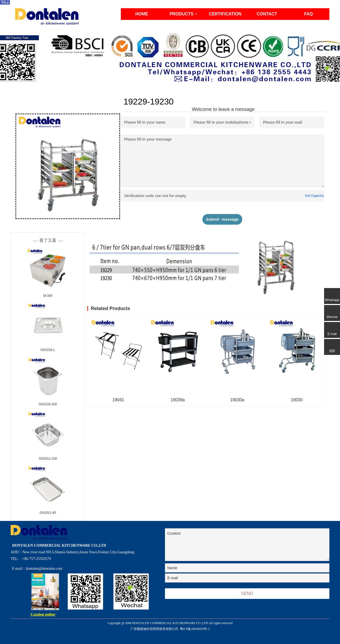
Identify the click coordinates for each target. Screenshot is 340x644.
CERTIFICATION (225, 14)
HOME (142, 14)
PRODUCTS (183, 14)
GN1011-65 (48, 513)
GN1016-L (48, 350)
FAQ (309, 14)
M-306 (48, 296)
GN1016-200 (48, 404)
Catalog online (43, 614)
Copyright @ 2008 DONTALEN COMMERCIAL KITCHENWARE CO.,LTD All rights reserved (170, 626)
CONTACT (267, 14)
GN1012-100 (48, 459)
